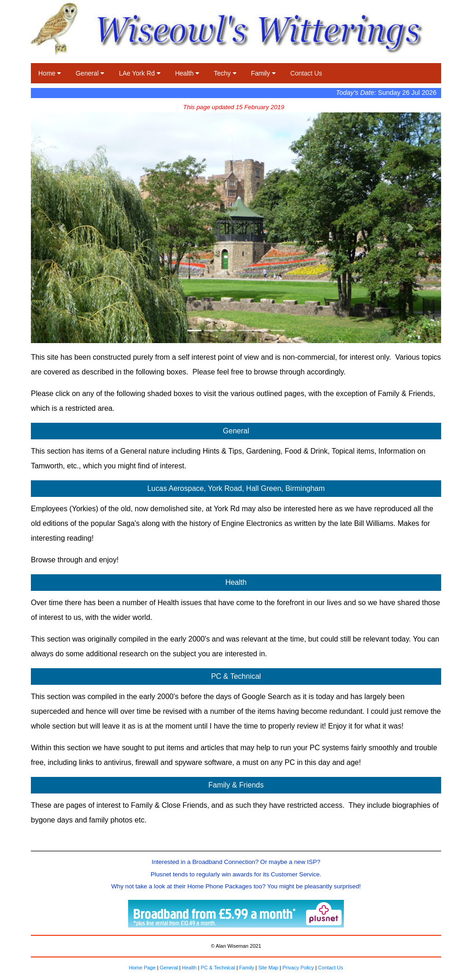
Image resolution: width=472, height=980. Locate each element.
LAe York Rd (140, 73)
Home (50, 73)
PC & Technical (218, 968)
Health (187, 73)
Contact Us (306, 73)
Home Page (142, 968)
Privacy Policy (298, 968)
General (90, 73)
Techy (225, 73)
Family (263, 73)
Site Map (268, 968)
